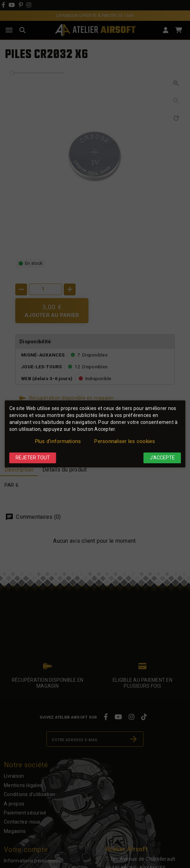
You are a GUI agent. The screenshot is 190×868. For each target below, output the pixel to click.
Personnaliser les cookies (125, 441)
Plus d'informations (58, 441)
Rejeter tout (33, 458)
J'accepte (162, 458)
